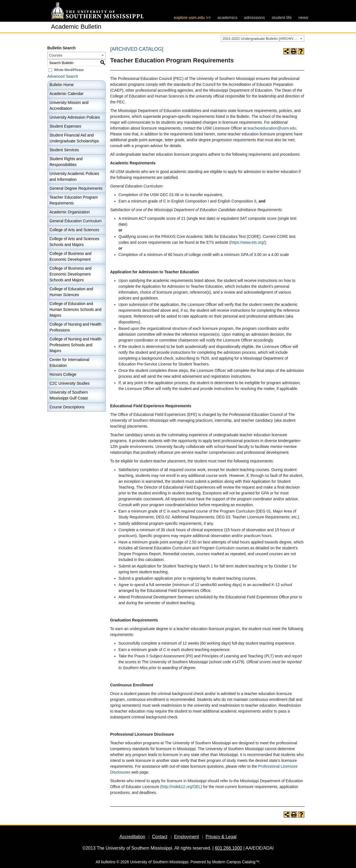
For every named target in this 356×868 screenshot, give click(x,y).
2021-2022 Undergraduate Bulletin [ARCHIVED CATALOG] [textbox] (263, 39)
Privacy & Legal (221, 837)
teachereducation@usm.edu (272, 128)
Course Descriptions (67, 407)
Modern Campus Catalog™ (236, 862)
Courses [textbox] (56, 55)
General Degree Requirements (76, 188)
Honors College (63, 374)
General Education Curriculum (76, 221)
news (303, 17)
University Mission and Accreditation (69, 105)
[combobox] (263, 38)
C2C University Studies (70, 383)
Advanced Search (63, 76)
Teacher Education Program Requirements (74, 200)
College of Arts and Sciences (74, 230)
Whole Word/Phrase (69, 70)
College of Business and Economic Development (71, 256)
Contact (160, 837)
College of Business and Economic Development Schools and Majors (71, 274)
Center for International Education (69, 363)
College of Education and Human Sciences (71, 292)
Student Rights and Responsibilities (66, 162)
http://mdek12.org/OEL (181, 787)
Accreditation (133, 837)
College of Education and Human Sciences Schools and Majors (76, 309)
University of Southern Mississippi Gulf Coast (69, 395)
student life (282, 17)
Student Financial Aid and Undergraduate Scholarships (74, 138)
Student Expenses (65, 126)
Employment (186, 837)
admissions (254, 17)
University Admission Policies (75, 117)
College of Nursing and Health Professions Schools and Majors (76, 345)
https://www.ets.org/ (248, 242)
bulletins (108, 862)
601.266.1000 (228, 848)
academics (228, 17)
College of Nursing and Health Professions (76, 327)
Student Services (64, 150)
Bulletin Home (62, 85)
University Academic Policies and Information (74, 176)
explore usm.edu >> (192, 17)
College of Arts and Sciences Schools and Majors (74, 242)
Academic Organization (70, 212)
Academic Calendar (66, 94)
